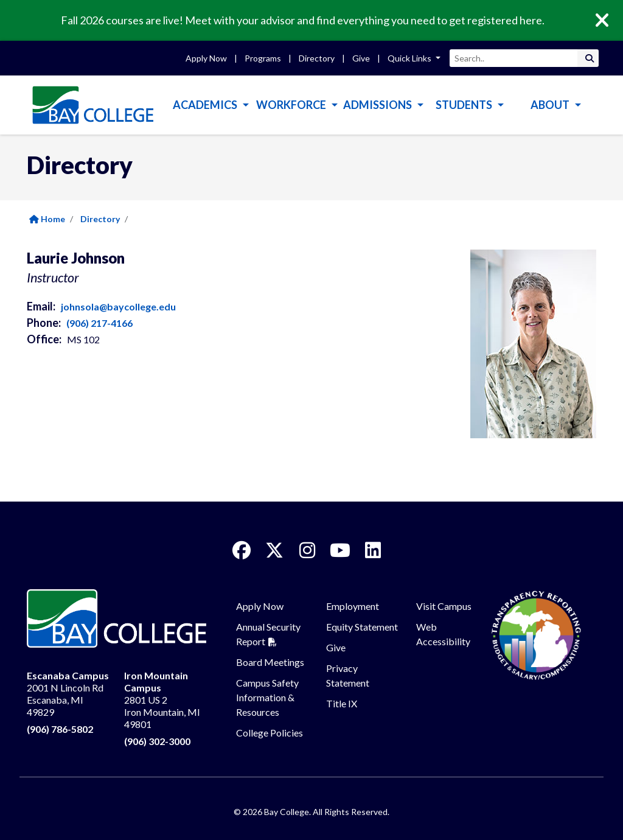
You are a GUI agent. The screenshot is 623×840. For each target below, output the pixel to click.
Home (47, 219)
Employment (353, 606)
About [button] (551, 105)
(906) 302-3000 (157, 741)
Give (361, 58)
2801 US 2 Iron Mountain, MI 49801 (162, 700)
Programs (263, 58)
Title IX (342, 703)
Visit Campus (444, 606)
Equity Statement (362, 627)
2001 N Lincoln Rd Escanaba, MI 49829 (68, 694)
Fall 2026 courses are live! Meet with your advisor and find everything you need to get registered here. (303, 20)
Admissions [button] (378, 105)
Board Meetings (270, 662)
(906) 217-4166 (99, 323)
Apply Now (206, 58)
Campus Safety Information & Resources (267, 697)
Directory (317, 58)
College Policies (270, 733)
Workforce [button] (292, 105)
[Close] (611, 21)
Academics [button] (206, 105)
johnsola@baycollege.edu (118, 306)
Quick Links (410, 58)
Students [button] (465, 105)
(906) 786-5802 (60, 729)
